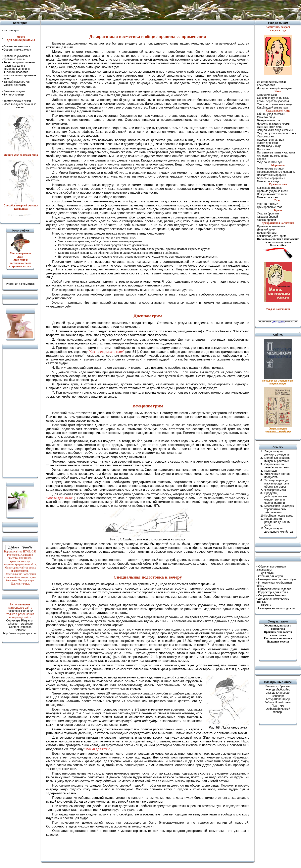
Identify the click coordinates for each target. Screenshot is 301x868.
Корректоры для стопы (273, 592)
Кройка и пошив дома (278, 516)
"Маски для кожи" (60, 498)
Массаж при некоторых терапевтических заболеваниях (279, 509)
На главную (11, 30)
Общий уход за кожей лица (21, 155)
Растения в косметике (20, 284)
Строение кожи (267, 95)
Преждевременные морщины (276, 172)
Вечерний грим (267, 233)
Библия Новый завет (278, 702)
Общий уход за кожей (271, 114)
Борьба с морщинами (271, 178)
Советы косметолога (17, 46)
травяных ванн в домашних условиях (17, 67)
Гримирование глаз (270, 207)
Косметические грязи (17, 101)
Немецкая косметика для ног (277, 608)
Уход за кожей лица (278, 309)
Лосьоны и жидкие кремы (274, 124)
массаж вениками (15, 85)
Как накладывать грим (272, 236)
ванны (14, 107)
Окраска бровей (267, 217)
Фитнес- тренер (14, 94)
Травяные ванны (14, 59)
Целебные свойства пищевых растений (277, 459)
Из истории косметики (271, 82)
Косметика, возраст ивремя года (278, 627)
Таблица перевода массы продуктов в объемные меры (277, 483)
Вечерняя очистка (269, 120)
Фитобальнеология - (17, 72)
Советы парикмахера (17, 50)
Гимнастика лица (268, 181)
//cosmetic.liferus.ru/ (20, 611)
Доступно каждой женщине (275, 88)
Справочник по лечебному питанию (277, 466)
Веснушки (263, 149)
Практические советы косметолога (278, 634)
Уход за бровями (268, 213)
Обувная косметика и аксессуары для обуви (271, 570)
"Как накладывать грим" (106, 352)
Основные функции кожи (273, 98)
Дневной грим (266, 229)
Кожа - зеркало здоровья (273, 101)
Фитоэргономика (275, 490)
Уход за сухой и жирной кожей (277, 133)
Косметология (266, 85)
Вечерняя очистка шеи (272, 194)
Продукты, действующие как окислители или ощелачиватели (276, 498)
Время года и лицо (269, 146)
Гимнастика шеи (268, 197)
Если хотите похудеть (278, 242)
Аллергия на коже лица (272, 156)
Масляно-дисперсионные (20, 104)
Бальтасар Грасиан (278, 686)
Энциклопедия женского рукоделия (277, 453)
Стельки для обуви (271, 576)
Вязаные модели (14, 91)
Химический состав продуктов (277, 475)
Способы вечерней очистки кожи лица (21, 207)
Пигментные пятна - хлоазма (276, 152)
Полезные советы (278, 642)
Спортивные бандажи (272, 595)
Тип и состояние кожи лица (275, 104)
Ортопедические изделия (275, 589)
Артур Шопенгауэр (278, 699)
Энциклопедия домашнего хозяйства (278, 530)
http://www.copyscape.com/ (20, 633)
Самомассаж (265, 136)
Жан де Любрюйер (278, 689)
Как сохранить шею (270, 188)
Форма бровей (266, 220)
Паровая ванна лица (270, 140)
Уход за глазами (268, 204)
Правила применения (271, 226)
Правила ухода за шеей (273, 191)
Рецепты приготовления (19, 62)
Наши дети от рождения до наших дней (277, 522)
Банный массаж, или (17, 82)
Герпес (262, 159)
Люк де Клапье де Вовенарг (278, 694)
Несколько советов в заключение (278, 239)
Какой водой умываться (272, 108)
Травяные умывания (17, 56)
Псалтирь (278, 706)
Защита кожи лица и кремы (275, 130)
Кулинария (271, 471)
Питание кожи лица (270, 127)
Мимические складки (271, 169)
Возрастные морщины (271, 175)
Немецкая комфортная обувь (277, 579)
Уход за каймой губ (269, 162)
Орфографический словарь (278, 710)
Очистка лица (266, 117)
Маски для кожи (267, 143)
